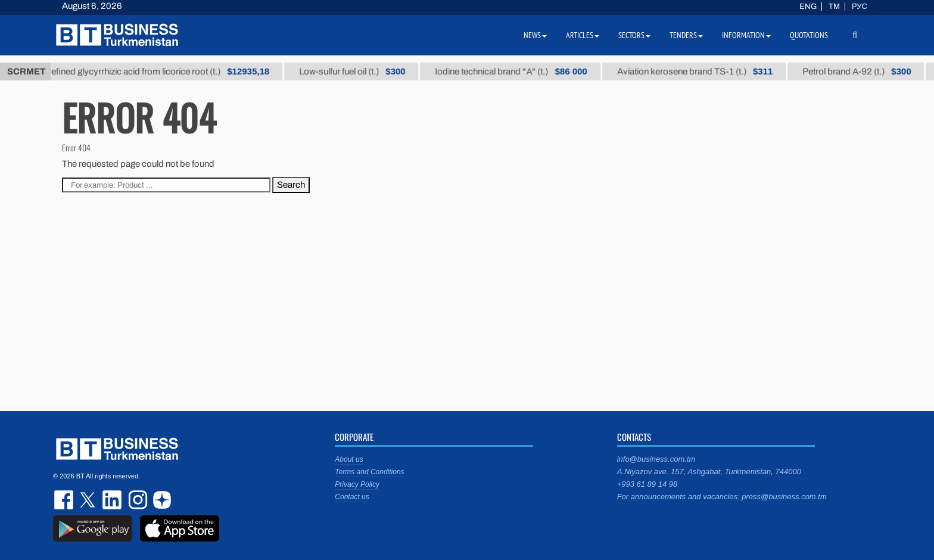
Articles (583, 35)
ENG (808, 7)
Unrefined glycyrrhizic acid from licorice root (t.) (168, 71)
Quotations (809, 35)
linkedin (113, 500)
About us (349, 459)
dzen (160, 500)
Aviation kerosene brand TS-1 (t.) (709, 71)
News (535, 35)
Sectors (634, 35)
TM (834, 7)
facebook (65, 500)
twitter (89, 500)
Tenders (686, 35)
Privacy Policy (357, 484)
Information (746, 35)
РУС (860, 7)
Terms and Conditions (369, 472)
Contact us (352, 497)
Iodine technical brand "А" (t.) (526, 71)
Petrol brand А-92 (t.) (871, 71)
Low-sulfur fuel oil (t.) (367, 71)
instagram (136, 500)
